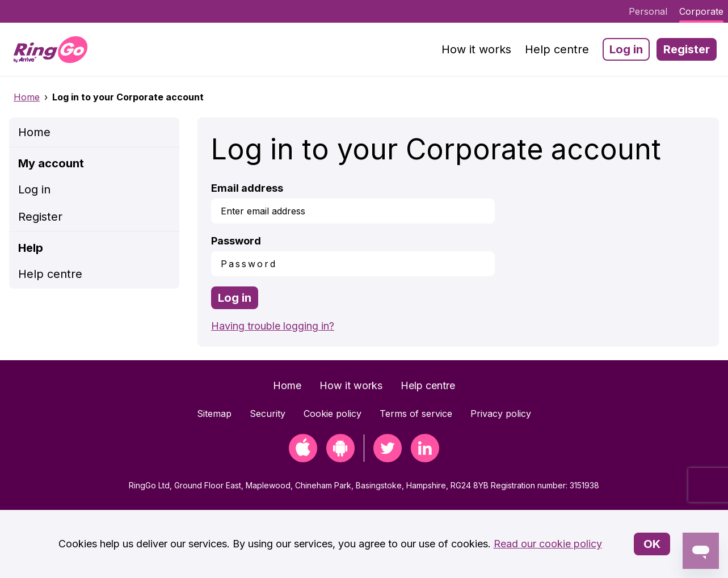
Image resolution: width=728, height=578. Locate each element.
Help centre (557, 49)
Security (268, 414)
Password (236, 241)
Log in (626, 49)
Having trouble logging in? (273, 326)
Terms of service (416, 414)
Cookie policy (333, 414)
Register (687, 49)
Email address (247, 188)
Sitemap (214, 414)
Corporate (701, 11)
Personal (648, 11)
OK (652, 544)
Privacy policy (501, 414)
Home (27, 97)
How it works (476, 49)
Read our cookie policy (548, 544)
